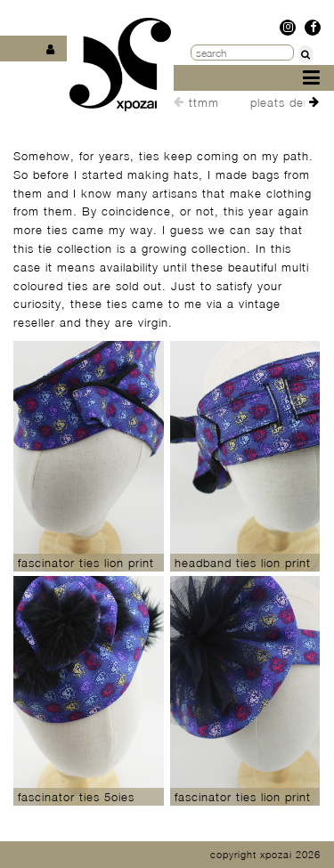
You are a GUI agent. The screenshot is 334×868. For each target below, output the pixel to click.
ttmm (204, 102)
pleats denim (287, 102)
